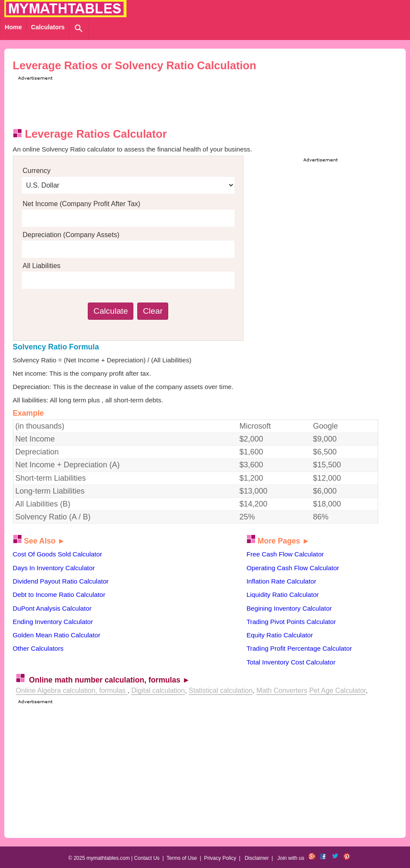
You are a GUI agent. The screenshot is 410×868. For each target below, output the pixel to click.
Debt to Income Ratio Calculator (59, 595)
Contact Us (146, 858)
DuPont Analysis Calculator (52, 608)
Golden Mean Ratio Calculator (57, 635)
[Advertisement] (173, 102)
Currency (37, 171)
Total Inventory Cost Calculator (291, 662)
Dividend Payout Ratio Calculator (61, 581)
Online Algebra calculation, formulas (72, 690)
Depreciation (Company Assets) (71, 235)
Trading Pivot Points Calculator (291, 622)
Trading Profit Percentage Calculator (299, 648)
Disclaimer (257, 858)
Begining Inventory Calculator (289, 608)
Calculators (48, 27)
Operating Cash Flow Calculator (293, 568)
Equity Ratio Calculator (280, 635)
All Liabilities (42, 266)
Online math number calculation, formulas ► (109, 680)
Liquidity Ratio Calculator (283, 595)
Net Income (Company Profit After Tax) (82, 204)
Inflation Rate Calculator (281, 581)
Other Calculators (38, 648)
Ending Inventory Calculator (53, 622)
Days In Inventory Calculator (54, 568)
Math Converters (282, 690)
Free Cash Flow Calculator (285, 554)
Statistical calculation (221, 690)
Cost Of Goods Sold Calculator (58, 554)
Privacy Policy (220, 858)
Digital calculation (158, 690)
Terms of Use (182, 858)
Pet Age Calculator (338, 690)
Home (13, 27)
